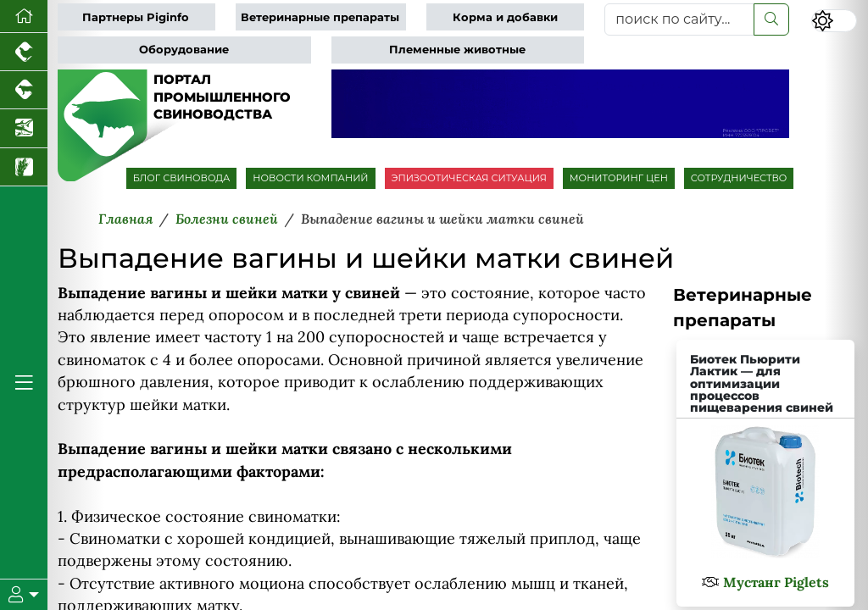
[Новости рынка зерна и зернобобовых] (24, 167)
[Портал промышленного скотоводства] (24, 90)
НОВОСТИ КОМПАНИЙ (310, 178)
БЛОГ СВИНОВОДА (182, 178)
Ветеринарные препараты (320, 17)
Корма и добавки (505, 17)
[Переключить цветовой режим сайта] (834, 21)
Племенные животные (457, 50)
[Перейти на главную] (24, 17)
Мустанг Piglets (776, 582)
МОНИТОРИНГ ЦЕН (619, 178)
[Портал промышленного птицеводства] (24, 52)
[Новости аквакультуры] (24, 128)
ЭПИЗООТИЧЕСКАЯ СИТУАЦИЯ (469, 178)
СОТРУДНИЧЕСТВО (739, 178)
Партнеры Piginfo (136, 17)
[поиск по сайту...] (679, 19)
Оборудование (184, 50)
